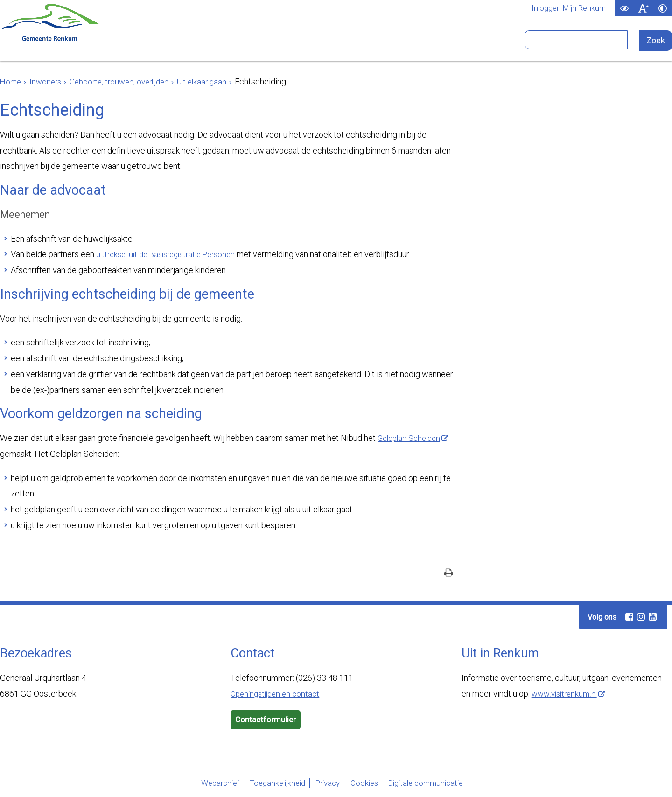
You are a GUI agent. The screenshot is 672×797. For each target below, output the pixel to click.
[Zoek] (656, 41)
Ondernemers (225, 44)
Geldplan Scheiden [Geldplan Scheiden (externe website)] (411, 438)
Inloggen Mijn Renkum (566, 8)
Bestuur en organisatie (342, 44)
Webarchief (198, 784)
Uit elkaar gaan (214, 81)
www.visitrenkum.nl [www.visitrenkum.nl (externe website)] (566, 694)
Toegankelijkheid (265, 784)
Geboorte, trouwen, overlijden (126, 81)
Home (11, 81)
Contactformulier (267, 721)
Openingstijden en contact (278, 694)
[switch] (624, 8)
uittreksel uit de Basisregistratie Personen (172, 254)
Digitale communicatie (441, 784)
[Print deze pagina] (449, 574)
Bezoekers (451, 44)
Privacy (325, 784)
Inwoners (145, 44)
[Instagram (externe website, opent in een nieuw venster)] (641, 617)
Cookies (370, 784)
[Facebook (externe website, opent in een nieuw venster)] (629, 617)
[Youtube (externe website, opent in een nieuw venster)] (652, 617)
